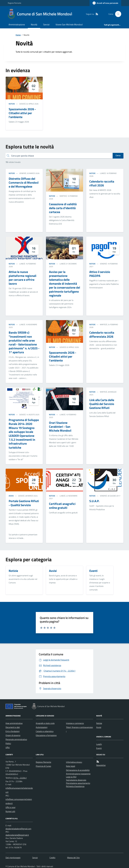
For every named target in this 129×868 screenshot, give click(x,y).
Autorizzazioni (42, 727)
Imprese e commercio (75, 723)
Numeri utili (10, 811)
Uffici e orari (10, 807)
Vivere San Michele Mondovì (69, 25)
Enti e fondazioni (13, 731)
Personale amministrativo (16, 739)
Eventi (99, 748)
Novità (34, 25)
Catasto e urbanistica (45, 731)
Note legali (71, 766)
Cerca (118, 155)
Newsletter (101, 765)
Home (18, 35)
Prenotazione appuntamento (78, 783)
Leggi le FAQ (71, 777)
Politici (8, 743)
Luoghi (99, 744)
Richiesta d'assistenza (75, 786)
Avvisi (11, 496)
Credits (52, 858)
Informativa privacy (74, 762)
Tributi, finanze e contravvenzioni (79, 729)
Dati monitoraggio (13, 858)
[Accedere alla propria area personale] (105, 3)
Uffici (8, 747)
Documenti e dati (13, 727)
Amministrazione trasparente (78, 774)
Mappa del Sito (73, 858)
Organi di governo (13, 735)
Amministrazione (17, 25)
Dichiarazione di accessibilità (78, 770)
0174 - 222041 (20, 778)
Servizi (46, 25)
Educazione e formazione (46, 735)
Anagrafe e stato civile (45, 723)
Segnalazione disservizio (76, 780)
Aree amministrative (14, 723)
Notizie (12, 104)
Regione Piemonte (14, 3)
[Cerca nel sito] (117, 14)
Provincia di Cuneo (43, 766)
